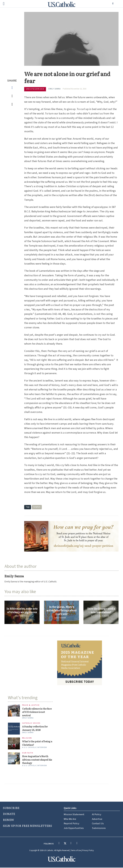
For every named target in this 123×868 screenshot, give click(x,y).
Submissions (99, 829)
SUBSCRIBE (11, 808)
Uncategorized (35, 89)
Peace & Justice (31, 705)
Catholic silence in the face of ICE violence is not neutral (37, 712)
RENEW (9, 820)
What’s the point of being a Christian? (37, 743)
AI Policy (97, 815)
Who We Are (70, 819)
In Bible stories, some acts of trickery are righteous (22, 610)
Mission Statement (74, 815)
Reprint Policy (72, 824)
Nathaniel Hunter (100, 616)
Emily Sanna (55, 89)
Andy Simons (21, 616)
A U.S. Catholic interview (34, 748)
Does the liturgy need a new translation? (101, 610)
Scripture (37, 507)
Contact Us (98, 824)
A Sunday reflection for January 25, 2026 (35, 729)
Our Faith (28, 753)
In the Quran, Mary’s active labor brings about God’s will (61, 610)
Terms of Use (76, 851)
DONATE (9, 814)
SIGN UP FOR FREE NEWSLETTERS (27, 826)
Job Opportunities (74, 829)
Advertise (97, 819)
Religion (27, 738)
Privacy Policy (88, 851)
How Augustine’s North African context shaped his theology (37, 760)
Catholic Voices (31, 723)
